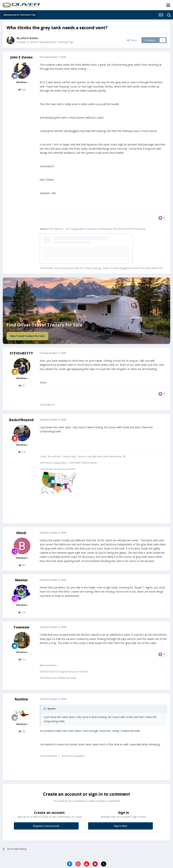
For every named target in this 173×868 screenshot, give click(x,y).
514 (22, 660)
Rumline (21, 699)
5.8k (22, 90)
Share (132, 40)
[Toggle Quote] (45, 709)
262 (22, 731)
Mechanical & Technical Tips (57, 42)
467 (22, 565)
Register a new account (46, 826)
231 (22, 386)
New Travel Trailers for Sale (27, 336)
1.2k (22, 452)
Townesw (21, 627)
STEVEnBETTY (21, 353)
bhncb (21, 533)
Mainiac (21, 580)
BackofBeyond (21, 420)
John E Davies (21, 57)
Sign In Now (120, 826)
